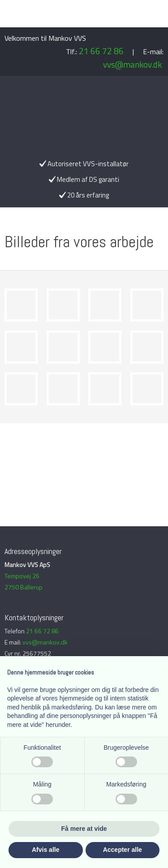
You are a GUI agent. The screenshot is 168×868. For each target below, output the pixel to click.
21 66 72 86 (101, 51)
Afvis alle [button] (45, 850)
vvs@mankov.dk (132, 64)
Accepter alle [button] (123, 850)
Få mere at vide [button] (84, 829)
